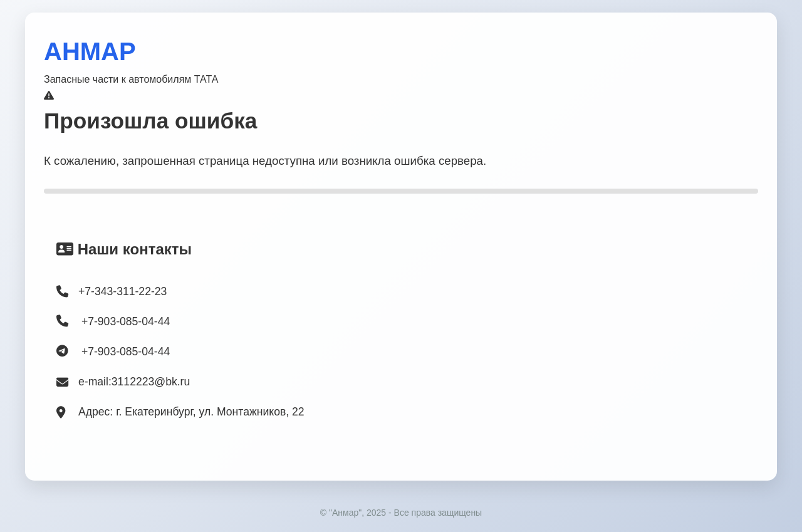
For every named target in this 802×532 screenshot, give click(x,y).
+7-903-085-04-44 (113, 321)
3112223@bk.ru (151, 382)
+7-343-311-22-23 (122, 291)
